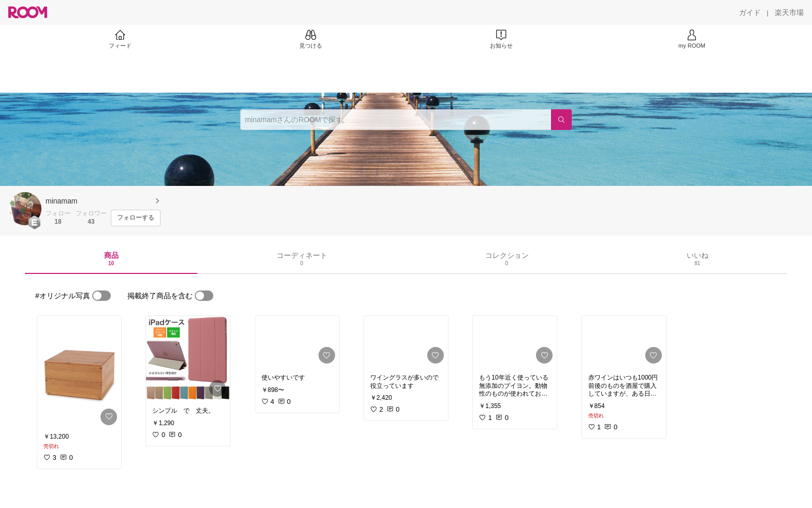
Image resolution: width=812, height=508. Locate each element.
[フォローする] (136, 218)
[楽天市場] (789, 12)
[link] (79, 373)
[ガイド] (750, 12)
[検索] (561, 120)
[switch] (102, 296)
